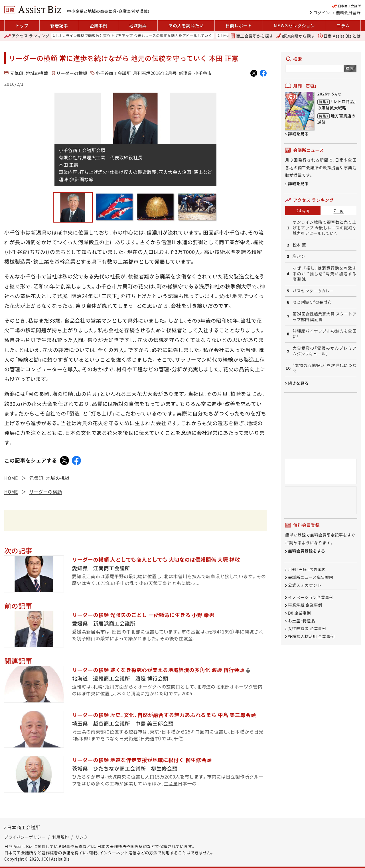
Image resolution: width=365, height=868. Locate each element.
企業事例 (98, 26)
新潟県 (185, 73)
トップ (22, 26)
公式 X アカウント (305, 585)
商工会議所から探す (252, 36)
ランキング (27, 36)
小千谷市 (203, 73)
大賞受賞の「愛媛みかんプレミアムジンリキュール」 (325, 351)
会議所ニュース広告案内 (311, 577)
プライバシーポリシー (25, 837)
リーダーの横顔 (72, 73)
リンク (82, 837)
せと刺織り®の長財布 (312, 302)
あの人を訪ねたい (186, 26)
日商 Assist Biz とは (339, 36)
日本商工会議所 (24, 827)
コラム (343, 26)
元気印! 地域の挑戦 (29, 73)
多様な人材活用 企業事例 (311, 636)
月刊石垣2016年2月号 (155, 73)
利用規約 (60, 837)
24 (303, 211)
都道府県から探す (296, 36)
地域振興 (138, 26)
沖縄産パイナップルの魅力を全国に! (325, 334)
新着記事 (59, 26)
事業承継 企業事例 (305, 605)
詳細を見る (298, 134)
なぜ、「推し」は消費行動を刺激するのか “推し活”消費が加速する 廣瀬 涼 (325, 274)
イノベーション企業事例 (311, 597)
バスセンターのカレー (313, 291)
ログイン (322, 13)
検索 (350, 68)
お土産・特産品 (302, 621)
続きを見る (298, 383)
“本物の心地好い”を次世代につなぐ (325, 368)
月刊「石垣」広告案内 (307, 569)
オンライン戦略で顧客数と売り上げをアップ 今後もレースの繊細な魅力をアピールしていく (135, 36)
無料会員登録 (348, 13)
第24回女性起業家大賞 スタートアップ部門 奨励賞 (325, 317)
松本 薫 (299, 245)
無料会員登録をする (307, 551)
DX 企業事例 (299, 613)
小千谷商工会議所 (113, 73)
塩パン (299, 256)
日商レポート (239, 26)
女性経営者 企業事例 (307, 629)
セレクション (294, 26)
